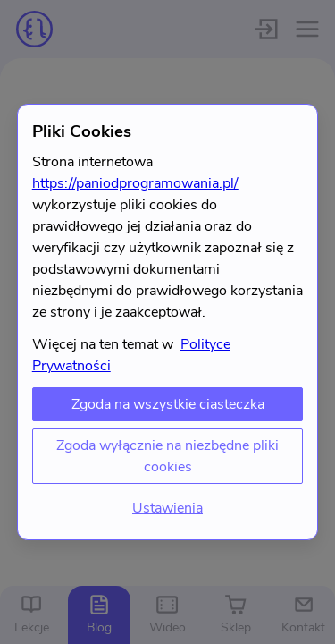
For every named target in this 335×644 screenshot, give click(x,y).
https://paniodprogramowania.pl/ (135, 183)
